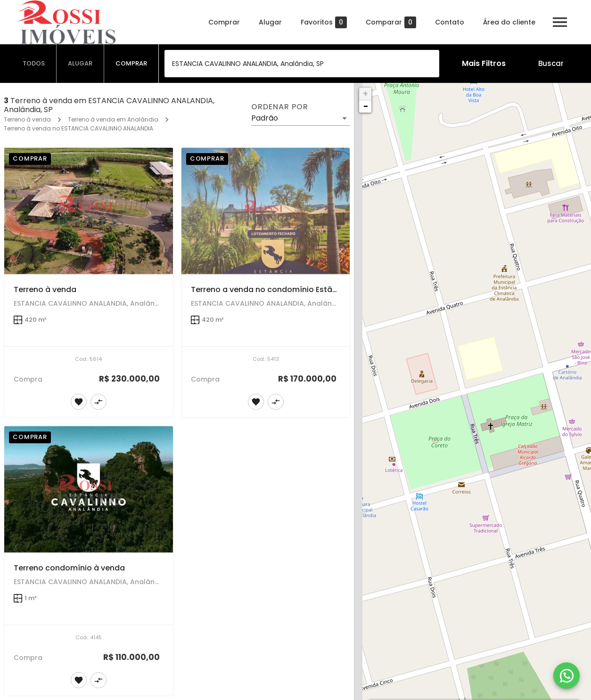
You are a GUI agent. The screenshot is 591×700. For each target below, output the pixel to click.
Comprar (224, 22)
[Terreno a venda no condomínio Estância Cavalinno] (266, 211)
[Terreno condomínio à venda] (89, 489)
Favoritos (324, 22)
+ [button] (365, 94)
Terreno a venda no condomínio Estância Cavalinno (290, 289)
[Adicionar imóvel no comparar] (98, 402)
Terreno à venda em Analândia (113, 119)
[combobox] (302, 64)
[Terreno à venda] (89, 211)
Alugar (270, 22)
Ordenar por (279, 107)
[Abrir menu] (560, 22)
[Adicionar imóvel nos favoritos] (79, 402)
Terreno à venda (27, 119)
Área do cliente (509, 22)
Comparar (391, 22)
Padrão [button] (265, 118)
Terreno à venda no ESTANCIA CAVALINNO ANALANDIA (78, 128)
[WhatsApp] (566, 676)
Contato (450, 22)
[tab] (34, 64)
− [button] (366, 106)
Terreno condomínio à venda (69, 568)
